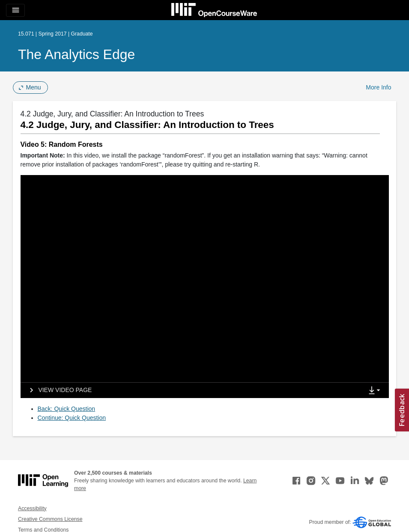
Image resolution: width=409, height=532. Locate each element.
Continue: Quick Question (72, 418)
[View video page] (58, 390)
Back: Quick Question (67, 409)
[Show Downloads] (376, 391)
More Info (378, 87)
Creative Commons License (50, 519)
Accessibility (32, 508)
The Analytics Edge (76, 54)
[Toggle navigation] (15, 10)
